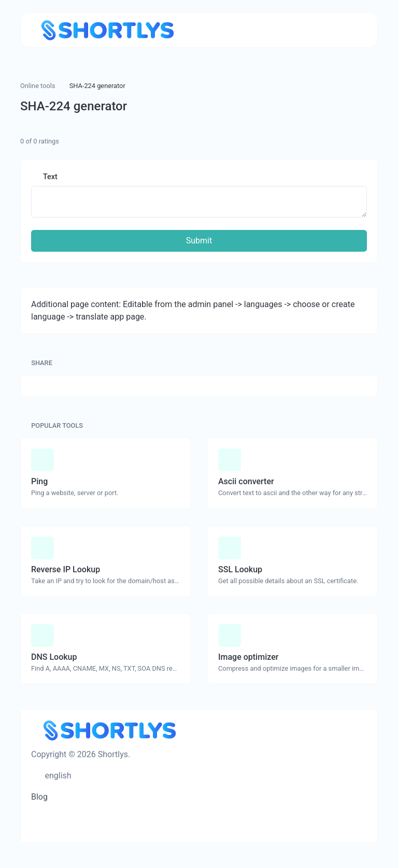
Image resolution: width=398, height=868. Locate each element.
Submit (199, 241)
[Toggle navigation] (354, 30)
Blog (39, 797)
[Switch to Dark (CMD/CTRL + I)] (86, 776)
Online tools (38, 86)
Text (49, 177)
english (57, 776)
